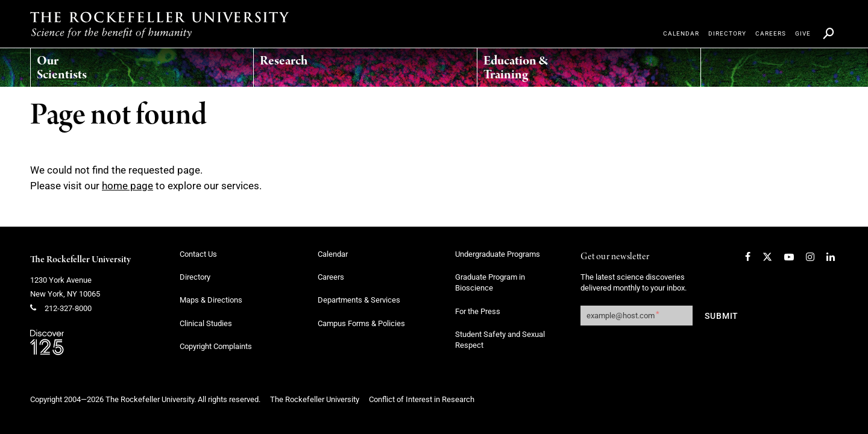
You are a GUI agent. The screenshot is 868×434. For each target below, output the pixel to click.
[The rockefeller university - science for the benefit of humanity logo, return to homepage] (160, 25)
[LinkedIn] (831, 257)
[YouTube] (789, 257)
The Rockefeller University (80, 260)
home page (127, 186)
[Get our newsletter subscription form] (637, 316)
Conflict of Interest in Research (422, 399)
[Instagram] (810, 257)
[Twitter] (767, 257)
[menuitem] (88, 64)
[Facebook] (748, 257)
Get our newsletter (615, 257)
